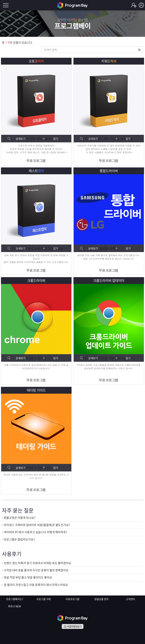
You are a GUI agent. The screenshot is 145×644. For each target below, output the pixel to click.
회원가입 (134, 5)
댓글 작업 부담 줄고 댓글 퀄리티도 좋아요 (28, 578)
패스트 (36, 171)
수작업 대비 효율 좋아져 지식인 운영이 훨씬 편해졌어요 (36, 570)
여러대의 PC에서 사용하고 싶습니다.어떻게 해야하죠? (35, 532)
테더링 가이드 (36, 390)
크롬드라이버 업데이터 (109, 280)
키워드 (109, 61)
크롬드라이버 (36, 280)
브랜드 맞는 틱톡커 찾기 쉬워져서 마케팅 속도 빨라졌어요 (37, 563)
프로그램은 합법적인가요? (19, 539)
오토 (36, 61)
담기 (56, 139)
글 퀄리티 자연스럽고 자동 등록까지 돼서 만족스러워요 (36, 585)
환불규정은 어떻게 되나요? (20, 518)
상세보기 (21, 139)
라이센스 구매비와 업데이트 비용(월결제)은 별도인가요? (37, 525)
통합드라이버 (109, 171)
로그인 (141, 5)
